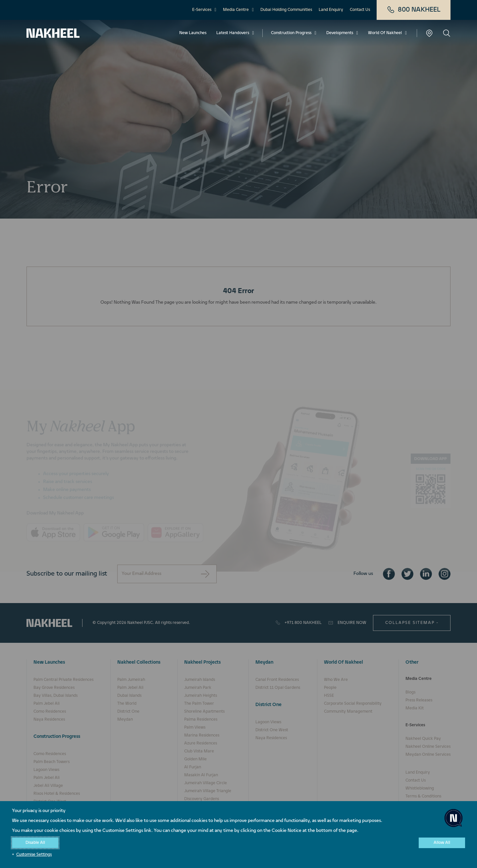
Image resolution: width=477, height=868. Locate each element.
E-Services (202, 10)
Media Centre (236, 10)
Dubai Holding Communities (286, 10)
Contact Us (360, 10)
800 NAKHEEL (414, 10)
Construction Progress (291, 33)
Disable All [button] (35, 843)
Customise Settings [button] (34, 855)
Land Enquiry (331, 10)
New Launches (193, 33)
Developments (340, 33)
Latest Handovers (233, 33)
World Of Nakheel (385, 33)
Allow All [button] (442, 843)
